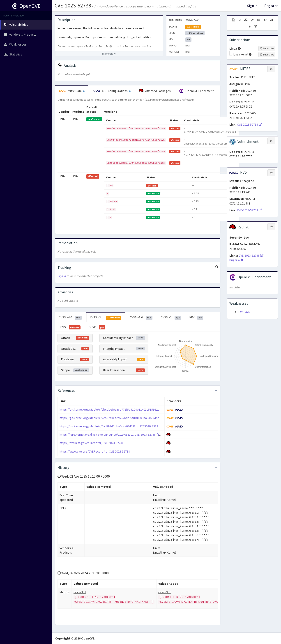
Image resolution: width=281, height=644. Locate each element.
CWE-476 (244, 312)
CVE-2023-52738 (73, 6)
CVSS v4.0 (70, 317)
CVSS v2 (171, 317)
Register (271, 6)
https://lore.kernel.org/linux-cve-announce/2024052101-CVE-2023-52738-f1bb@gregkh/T (119, 435)
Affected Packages (155, 91)
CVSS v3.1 (106, 317)
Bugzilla (236, 260)
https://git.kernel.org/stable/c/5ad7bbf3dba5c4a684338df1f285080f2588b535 (112, 426)
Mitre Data (72, 91)
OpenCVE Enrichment (196, 91)
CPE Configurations (112, 91)
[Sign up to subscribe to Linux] (267, 48)
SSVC (97, 327)
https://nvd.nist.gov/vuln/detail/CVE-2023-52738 (92, 443)
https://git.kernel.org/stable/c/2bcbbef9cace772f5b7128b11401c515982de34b (113, 409)
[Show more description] (109, 54)
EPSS (70, 327)
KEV (196, 317)
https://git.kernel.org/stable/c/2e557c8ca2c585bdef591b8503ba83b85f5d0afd (113, 418)
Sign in (252, 6)
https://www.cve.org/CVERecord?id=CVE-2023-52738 (95, 451)
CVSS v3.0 (141, 317)
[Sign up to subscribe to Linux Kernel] (267, 55)
